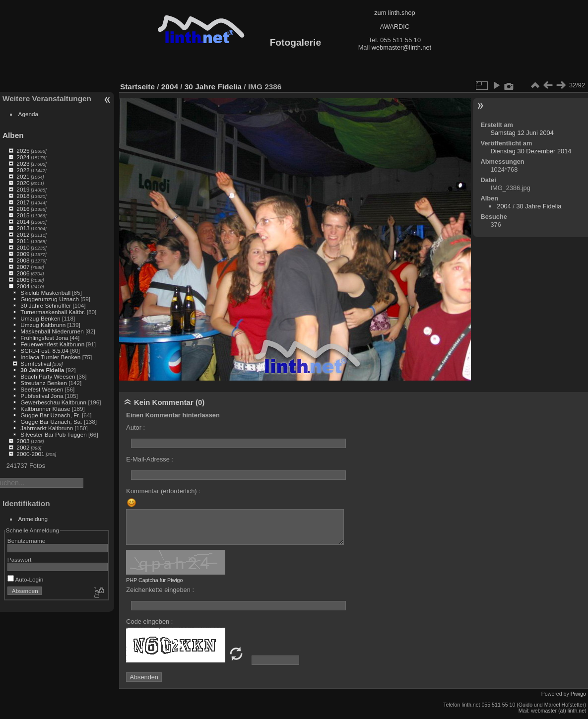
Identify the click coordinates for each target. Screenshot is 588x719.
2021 (23, 176)
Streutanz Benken (44, 383)
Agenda (29, 114)
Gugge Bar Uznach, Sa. (51, 422)
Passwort (19, 559)
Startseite (137, 87)
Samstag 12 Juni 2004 (522, 133)
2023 (23, 163)
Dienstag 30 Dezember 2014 (531, 151)
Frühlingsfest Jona (44, 338)
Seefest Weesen (42, 389)
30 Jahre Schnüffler (46, 305)
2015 (23, 215)
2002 (23, 447)
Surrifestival (35, 363)
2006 (23, 273)
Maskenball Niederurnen (52, 331)
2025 (23, 151)
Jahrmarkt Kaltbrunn (47, 428)
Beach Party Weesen (48, 376)
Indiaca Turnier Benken (50, 357)
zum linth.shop (395, 13)
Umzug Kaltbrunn (43, 325)
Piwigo (578, 694)
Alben (13, 135)
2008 (23, 260)
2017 (23, 202)
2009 (23, 254)
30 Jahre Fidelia (42, 370)
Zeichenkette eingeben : (160, 590)
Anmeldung (33, 519)
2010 (23, 247)
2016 (23, 209)
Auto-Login (26, 579)
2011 (23, 241)
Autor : (135, 427)
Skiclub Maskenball (45, 293)
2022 (23, 170)
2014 (23, 222)
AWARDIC (395, 27)
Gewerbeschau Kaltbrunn (53, 402)
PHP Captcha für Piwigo (154, 580)
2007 (23, 267)
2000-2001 (30, 454)
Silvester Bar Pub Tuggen (53, 434)
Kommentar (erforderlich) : (163, 491)
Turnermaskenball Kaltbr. (53, 312)
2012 (23, 234)
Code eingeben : (149, 621)
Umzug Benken (40, 318)
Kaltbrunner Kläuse (45, 409)
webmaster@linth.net (401, 47)
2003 (23, 441)
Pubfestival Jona (42, 396)
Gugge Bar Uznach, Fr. (50, 415)
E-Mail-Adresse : (150, 459)
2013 (23, 228)
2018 (23, 196)
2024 (23, 157)
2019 (23, 189)
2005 (23, 280)
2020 (23, 183)
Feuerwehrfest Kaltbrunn (52, 344)
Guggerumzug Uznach (50, 299)
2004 (23, 286)
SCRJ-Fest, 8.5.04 (44, 351)
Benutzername (27, 541)
